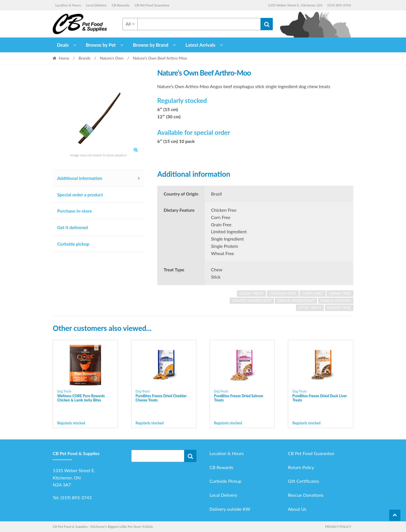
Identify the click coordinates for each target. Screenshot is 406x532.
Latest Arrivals (200, 45)
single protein (336, 301)
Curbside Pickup (226, 481)
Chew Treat (251, 293)
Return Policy (301, 467)
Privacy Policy (338, 527)
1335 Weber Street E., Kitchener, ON (295, 5)
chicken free (283, 293)
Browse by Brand (151, 45)
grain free (340, 293)
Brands (85, 58)
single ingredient (296, 301)
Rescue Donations (306, 495)
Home (64, 58)
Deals (63, 45)
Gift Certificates (303, 481)
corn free (313, 293)
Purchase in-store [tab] (74, 211)
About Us (297, 509)
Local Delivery (96, 5)
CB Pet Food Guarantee (152, 5)
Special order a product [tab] (80, 195)
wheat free (339, 308)
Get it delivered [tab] (72, 227)
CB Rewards (121, 5)
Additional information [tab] (80, 178)
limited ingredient (252, 301)
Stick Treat (310, 308)
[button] (136, 150)
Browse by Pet (101, 45)
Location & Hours (68, 5)
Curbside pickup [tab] (73, 244)
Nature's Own (112, 58)
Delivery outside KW (230, 509)
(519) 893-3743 (339, 5)
